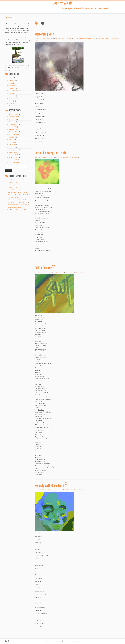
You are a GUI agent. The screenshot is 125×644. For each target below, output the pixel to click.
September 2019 (14, 118)
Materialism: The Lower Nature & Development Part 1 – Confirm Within (19, 194)
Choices (58, 40)
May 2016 (12, 143)
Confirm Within (62, 4)
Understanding (13, 107)
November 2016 (13, 133)
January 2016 (13, 154)
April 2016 (12, 146)
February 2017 (13, 126)
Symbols (11, 105)
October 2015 (13, 161)
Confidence (67, 491)
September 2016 (14, 136)
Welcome (115, 40)
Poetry (11, 102)
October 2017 (13, 120)
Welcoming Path (44, 36)
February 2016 (13, 151)
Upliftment (108, 40)
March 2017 (12, 123)
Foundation (12, 89)
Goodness (69, 40)
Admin (36, 42)
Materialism (12, 100)
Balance (11, 79)
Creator (64, 40)
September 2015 (14, 164)
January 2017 (13, 128)
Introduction (12, 97)
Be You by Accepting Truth (50, 154)
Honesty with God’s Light (49, 487)
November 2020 (13, 115)
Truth (81, 273)
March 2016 (12, 148)
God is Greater (43, 269)
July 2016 (12, 138)
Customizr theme (78, 641)
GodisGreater (71, 273)
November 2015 (13, 159)
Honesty (94, 40)
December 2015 (13, 156)
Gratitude (76, 40)
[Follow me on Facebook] (9, 641)
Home (7, 19)
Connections (12, 82)
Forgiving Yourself (20, 211)
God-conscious (13, 92)
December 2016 (13, 131)
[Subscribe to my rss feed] (7, 641)
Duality (11, 84)
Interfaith (11, 94)
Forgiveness (12, 87)
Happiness (82, 40)
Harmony (88, 40)
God (72, 491)
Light (99, 40)
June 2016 (12, 141)
